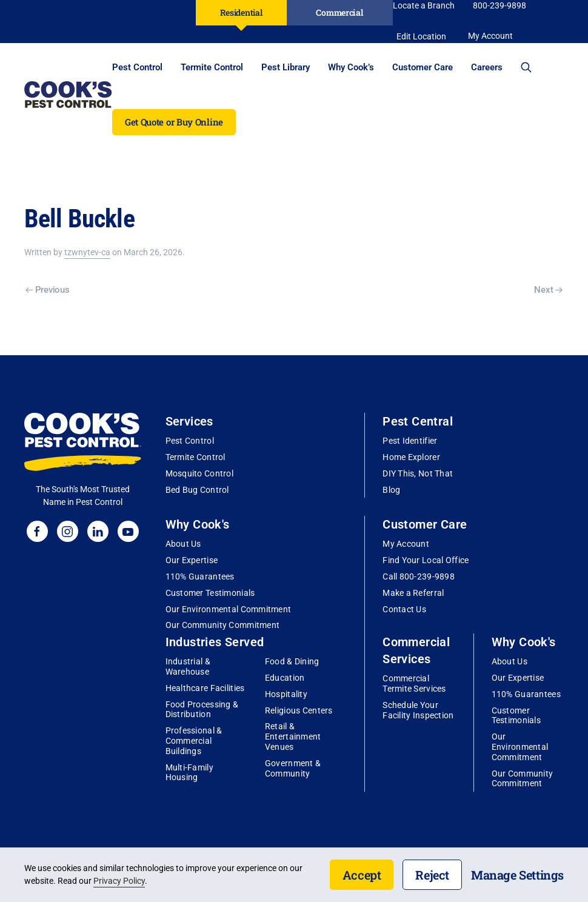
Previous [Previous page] (47, 290)
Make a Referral (413, 593)
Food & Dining (292, 661)
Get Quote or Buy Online (174, 122)
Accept (362, 875)
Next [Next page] (548, 290)
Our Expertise (192, 560)
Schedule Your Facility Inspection (418, 710)
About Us (183, 544)
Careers (487, 67)
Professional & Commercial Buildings (194, 741)
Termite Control (195, 457)
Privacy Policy (119, 881)
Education (285, 678)
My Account (406, 544)
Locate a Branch (424, 5)
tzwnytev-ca (87, 252)
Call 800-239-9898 (419, 576)
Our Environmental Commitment (229, 609)
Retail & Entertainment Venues (293, 737)
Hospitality (286, 694)
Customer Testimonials (210, 593)
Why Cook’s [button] (351, 67)
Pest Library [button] (286, 67)
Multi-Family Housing (189, 773)
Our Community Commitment (223, 625)
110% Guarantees (200, 576)
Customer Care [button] (423, 67)
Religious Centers (299, 710)
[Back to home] (68, 95)
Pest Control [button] (137, 67)
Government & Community (293, 768)
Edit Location (421, 36)
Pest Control (190, 441)
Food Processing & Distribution (202, 710)
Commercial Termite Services (414, 683)
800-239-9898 (499, 5)
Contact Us (404, 609)
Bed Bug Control (197, 490)
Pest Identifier (410, 441)
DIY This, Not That (418, 473)
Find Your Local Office (426, 560)
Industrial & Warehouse (188, 666)
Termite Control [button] (212, 67)
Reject (432, 875)
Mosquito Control (199, 473)
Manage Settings (517, 875)
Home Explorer (411, 457)
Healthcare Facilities (205, 688)
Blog (391, 490)
